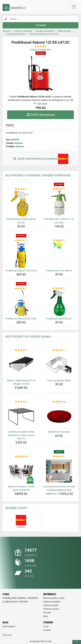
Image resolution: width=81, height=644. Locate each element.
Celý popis (42, 103)
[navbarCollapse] (74, 7)
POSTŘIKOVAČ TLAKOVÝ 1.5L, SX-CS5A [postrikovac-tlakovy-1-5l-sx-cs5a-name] (59, 221)
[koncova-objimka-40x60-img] (59, 365)
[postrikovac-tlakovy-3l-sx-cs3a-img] (21, 303)
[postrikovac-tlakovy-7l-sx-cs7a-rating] (21, 240)
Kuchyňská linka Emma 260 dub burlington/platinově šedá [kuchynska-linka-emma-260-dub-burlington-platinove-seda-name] (59, 488)
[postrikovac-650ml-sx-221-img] (59, 303)
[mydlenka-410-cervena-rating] (59, 402)
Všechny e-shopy (51, 609)
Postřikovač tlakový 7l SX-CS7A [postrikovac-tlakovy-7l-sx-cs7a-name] (21, 271)
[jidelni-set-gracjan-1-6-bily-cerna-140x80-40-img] (21, 471)
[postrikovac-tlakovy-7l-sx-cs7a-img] (21, 255)
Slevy (46, 616)
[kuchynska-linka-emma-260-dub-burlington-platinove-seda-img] (59, 471)
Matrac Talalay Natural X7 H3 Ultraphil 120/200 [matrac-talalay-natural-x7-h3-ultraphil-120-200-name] (21, 382)
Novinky (47, 613)
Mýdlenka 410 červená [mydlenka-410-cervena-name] (59, 432)
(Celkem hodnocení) (41, 50)
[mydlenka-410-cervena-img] (59, 416)
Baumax (19, 143)
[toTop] (77, 642)
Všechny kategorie (52, 602)
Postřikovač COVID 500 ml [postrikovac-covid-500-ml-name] (59, 271)
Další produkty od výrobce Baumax (28, 337)
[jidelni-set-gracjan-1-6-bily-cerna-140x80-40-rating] (21, 456)
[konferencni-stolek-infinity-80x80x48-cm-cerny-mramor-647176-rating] (21, 402)
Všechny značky (51, 605)
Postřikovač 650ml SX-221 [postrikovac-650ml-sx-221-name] (59, 319)
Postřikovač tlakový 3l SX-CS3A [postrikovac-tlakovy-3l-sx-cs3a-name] (21, 319)
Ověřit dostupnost (40, 115)
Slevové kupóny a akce (54, 598)
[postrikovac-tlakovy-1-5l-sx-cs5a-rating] (59, 189)
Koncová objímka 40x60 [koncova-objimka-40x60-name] (59, 380)
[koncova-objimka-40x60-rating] (59, 350)
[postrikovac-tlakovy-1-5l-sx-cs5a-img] (59, 204)
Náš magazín (9, 626)
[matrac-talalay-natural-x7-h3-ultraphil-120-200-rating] (21, 350)
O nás (46, 626)
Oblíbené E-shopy (16, 508)
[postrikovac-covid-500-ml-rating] (59, 240)
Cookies (47, 630)
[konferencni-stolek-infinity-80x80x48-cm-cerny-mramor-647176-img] (21, 416)
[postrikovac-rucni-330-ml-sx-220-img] (21, 204)
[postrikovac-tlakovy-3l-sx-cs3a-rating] (21, 288)
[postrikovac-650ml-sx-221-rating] (59, 288)
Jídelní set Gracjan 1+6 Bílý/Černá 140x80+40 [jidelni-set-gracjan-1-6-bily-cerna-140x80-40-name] (21, 488)
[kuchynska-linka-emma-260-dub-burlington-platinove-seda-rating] (59, 456)
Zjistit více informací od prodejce (40, 159)
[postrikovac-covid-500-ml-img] (59, 255)
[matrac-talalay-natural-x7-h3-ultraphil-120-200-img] (21, 365)
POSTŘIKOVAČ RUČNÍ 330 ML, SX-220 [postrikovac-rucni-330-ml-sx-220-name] (21, 221)
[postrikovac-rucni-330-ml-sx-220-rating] (21, 189)
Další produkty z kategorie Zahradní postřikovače (38, 175)
